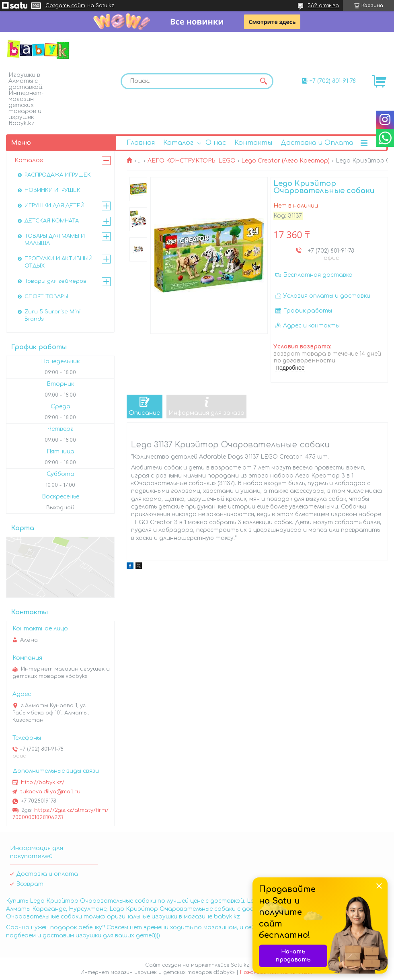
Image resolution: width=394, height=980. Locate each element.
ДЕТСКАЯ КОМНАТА (52, 221)
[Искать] (263, 81)
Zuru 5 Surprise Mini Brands (52, 315)
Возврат (30, 884)
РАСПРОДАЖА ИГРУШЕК (58, 175)
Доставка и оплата (47, 874)
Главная (141, 143)
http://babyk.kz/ (43, 782)
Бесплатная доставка (318, 275)
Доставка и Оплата (317, 143)
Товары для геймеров (55, 281)
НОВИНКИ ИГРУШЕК (52, 190)
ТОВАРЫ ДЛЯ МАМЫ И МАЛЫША (55, 240)
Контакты (253, 143)
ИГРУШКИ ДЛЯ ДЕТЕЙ (54, 206)
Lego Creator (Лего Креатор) (285, 161)
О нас (216, 143)
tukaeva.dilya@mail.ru (50, 792)
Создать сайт (65, 6)
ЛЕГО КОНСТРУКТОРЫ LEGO (192, 161)
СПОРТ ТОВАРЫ (46, 296)
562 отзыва (323, 6)
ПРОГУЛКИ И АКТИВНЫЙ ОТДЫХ (58, 262)
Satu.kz (240, 965)
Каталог (178, 143)
